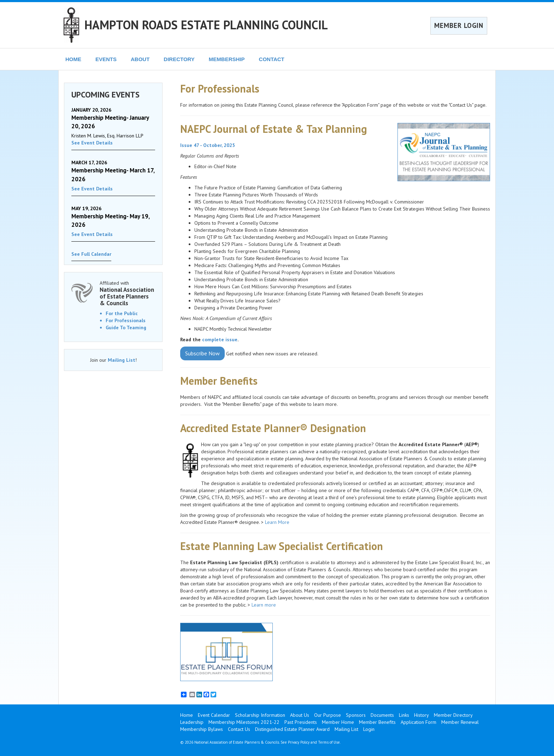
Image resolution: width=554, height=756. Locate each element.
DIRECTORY (179, 59)
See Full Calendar (91, 254)
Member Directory (453, 715)
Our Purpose (328, 715)
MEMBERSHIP (227, 59)
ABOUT (140, 59)
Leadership (192, 722)
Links (404, 715)
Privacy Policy (299, 742)
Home (187, 715)
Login (369, 729)
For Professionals (126, 320)
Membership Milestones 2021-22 (244, 722)
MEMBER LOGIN (459, 25)
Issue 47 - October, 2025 (208, 145)
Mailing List (122, 360)
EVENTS (106, 59)
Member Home (338, 722)
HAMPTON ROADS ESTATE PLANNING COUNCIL (206, 25)
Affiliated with (127, 293)
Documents (382, 715)
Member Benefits (377, 722)
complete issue (220, 339)
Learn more (264, 605)
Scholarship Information (260, 715)
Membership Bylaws (202, 729)
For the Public (122, 313)
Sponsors (356, 715)
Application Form (419, 722)
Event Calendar (214, 715)
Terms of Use (329, 742)
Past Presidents (301, 722)
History (422, 715)
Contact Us (239, 729)
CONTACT (272, 59)
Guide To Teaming (126, 327)
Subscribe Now (202, 353)
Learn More (277, 522)
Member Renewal (460, 722)
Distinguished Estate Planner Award (292, 729)
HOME (73, 59)
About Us (300, 715)
